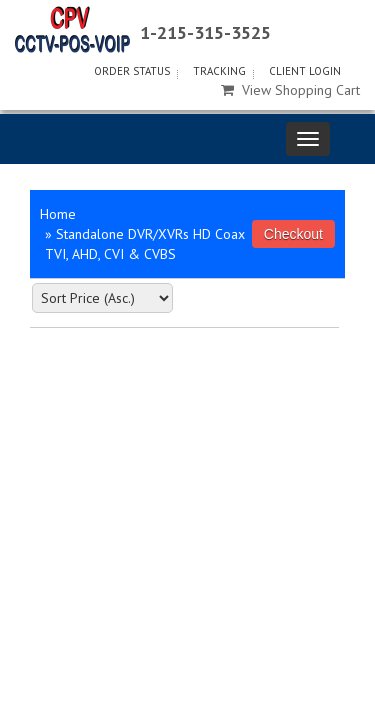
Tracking (219, 71)
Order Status (132, 71)
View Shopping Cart (290, 90)
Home (58, 214)
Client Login (305, 71)
